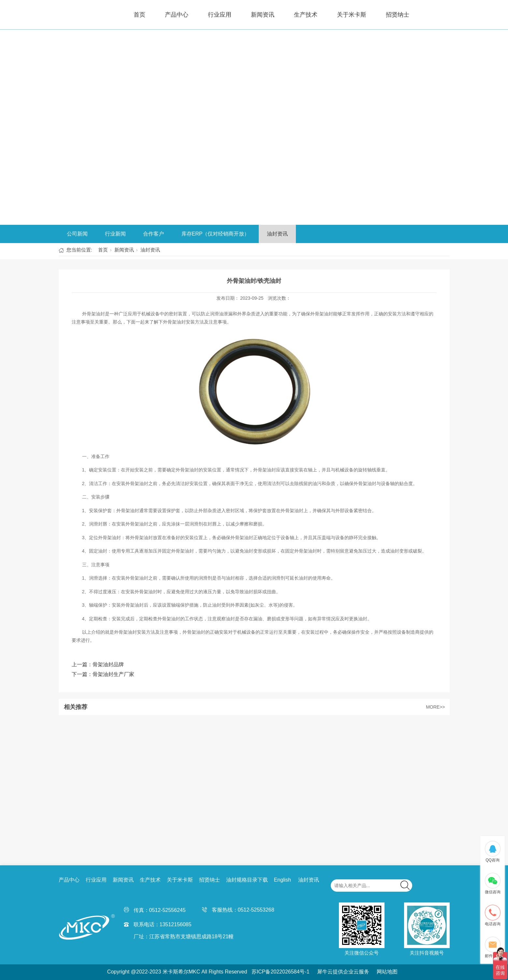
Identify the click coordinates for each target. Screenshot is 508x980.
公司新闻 (77, 234)
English (283, 880)
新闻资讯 (263, 15)
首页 (139, 15)
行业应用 (220, 15)
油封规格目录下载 (247, 880)
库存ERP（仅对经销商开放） (216, 234)
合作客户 (153, 234)
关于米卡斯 (352, 15)
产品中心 (177, 15)
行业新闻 (115, 234)
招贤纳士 (398, 15)
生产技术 (306, 15)
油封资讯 (277, 234)
